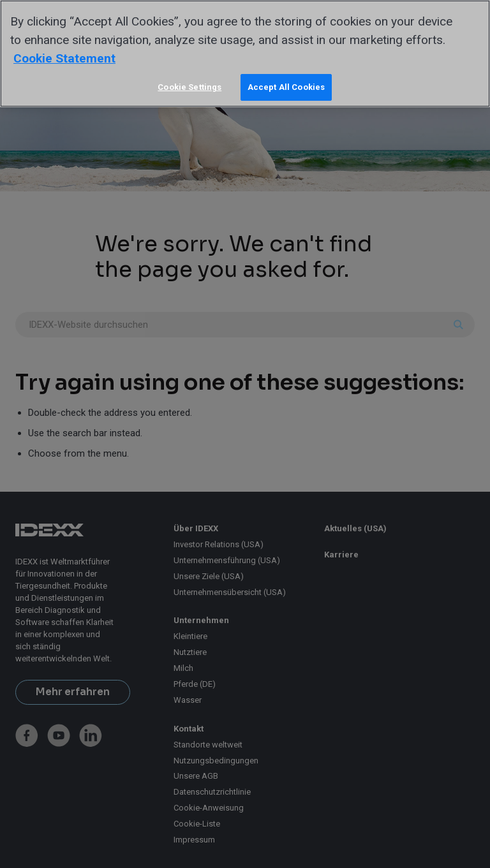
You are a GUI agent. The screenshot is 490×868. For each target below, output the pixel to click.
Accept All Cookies (286, 87)
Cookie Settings (189, 87)
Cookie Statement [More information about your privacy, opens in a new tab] (64, 58)
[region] (245, 54)
